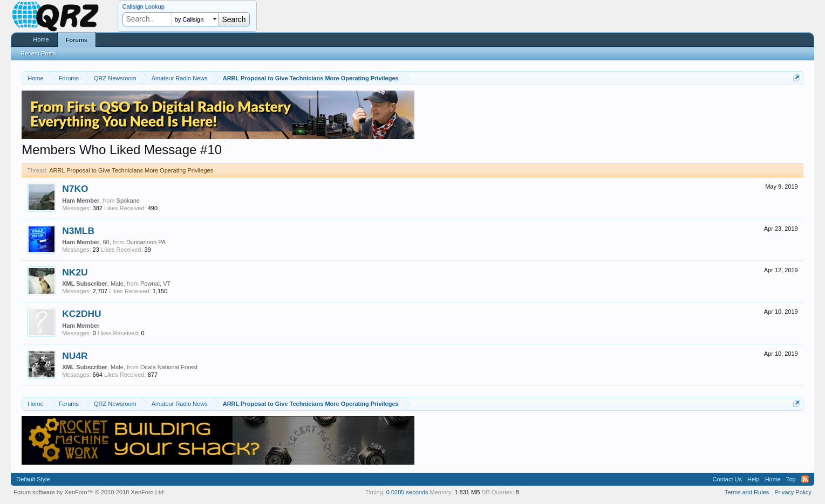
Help (754, 479)
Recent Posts (38, 53)
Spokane (128, 201)
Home (41, 39)
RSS (805, 479)
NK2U (75, 272)
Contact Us (727, 479)
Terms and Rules (747, 492)
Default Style (33, 479)
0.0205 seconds (407, 492)
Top (791, 479)
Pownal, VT (155, 284)
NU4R (75, 356)
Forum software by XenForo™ (89, 492)
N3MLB (78, 231)
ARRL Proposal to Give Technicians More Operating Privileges (131, 170)
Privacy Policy (793, 492)
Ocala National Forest (169, 367)
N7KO (75, 189)
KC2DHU (81, 314)
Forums (77, 40)
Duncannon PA (146, 242)
